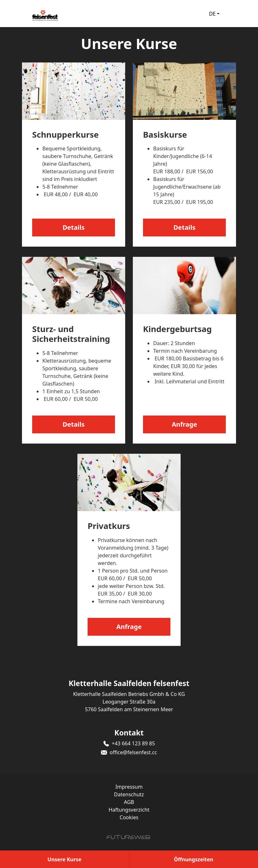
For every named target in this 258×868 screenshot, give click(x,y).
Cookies (129, 817)
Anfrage (184, 424)
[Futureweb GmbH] (128, 837)
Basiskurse (165, 135)
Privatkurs (109, 526)
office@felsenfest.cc (133, 752)
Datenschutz (129, 794)
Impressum (129, 787)
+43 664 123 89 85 (133, 743)
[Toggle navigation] (232, 14)
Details (73, 227)
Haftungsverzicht (129, 810)
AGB (129, 802)
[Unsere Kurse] (64, 859)
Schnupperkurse (65, 135)
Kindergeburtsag (177, 329)
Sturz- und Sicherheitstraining (71, 334)
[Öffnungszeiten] (194, 859)
